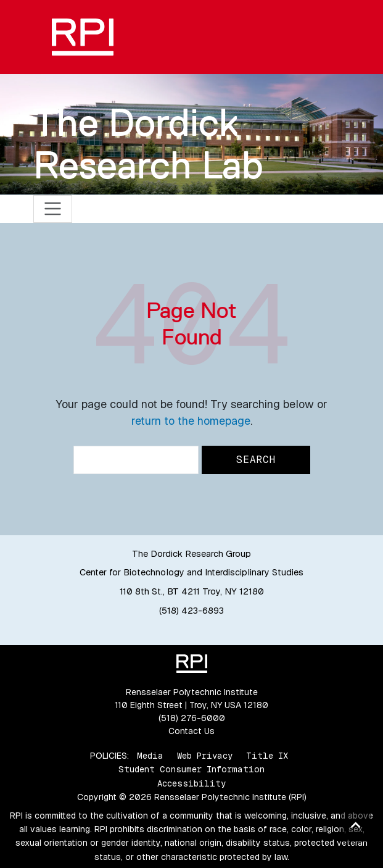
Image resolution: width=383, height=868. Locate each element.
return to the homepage (191, 421)
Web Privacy (205, 756)
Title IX (267, 756)
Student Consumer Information (191, 769)
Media (150, 756)
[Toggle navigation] (53, 209)
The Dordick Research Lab (148, 144)
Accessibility (191, 783)
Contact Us (191, 731)
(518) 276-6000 (192, 718)
